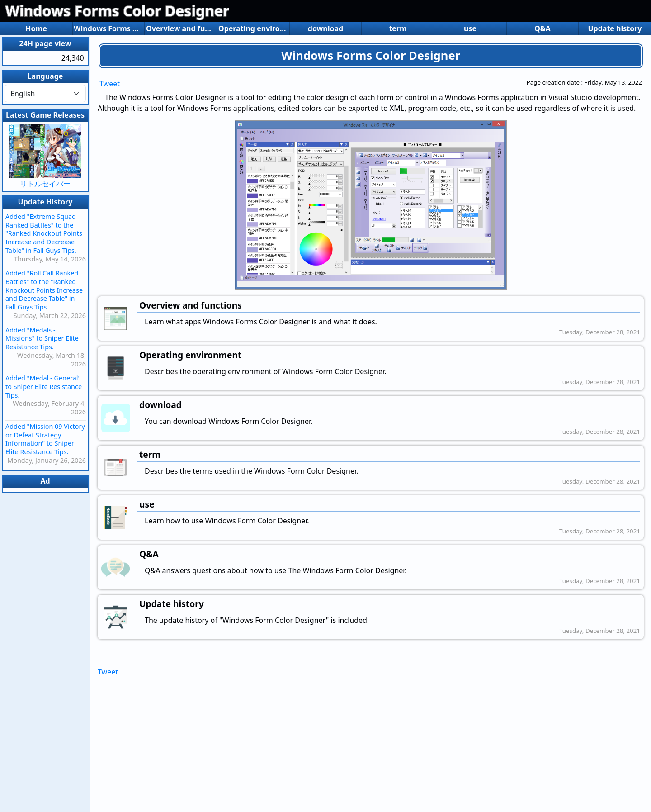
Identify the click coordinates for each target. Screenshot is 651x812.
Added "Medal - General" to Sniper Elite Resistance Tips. (44, 386)
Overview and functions (181, 28)
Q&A (542, 28)
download (325, 28)
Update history (615, 28)
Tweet (110, 84)
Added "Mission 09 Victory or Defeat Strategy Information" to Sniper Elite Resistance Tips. (45, 439)
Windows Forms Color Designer (117, 11)
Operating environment (253, 28)
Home (36, 28)
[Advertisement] (371, 741)
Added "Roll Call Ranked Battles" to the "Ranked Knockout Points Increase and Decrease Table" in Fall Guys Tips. (44, 290)
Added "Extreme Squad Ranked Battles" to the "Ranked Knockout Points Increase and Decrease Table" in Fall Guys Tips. (44, 233)
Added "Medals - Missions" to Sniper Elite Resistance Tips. (42, 338)
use (470, 28)
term (398, 28)
